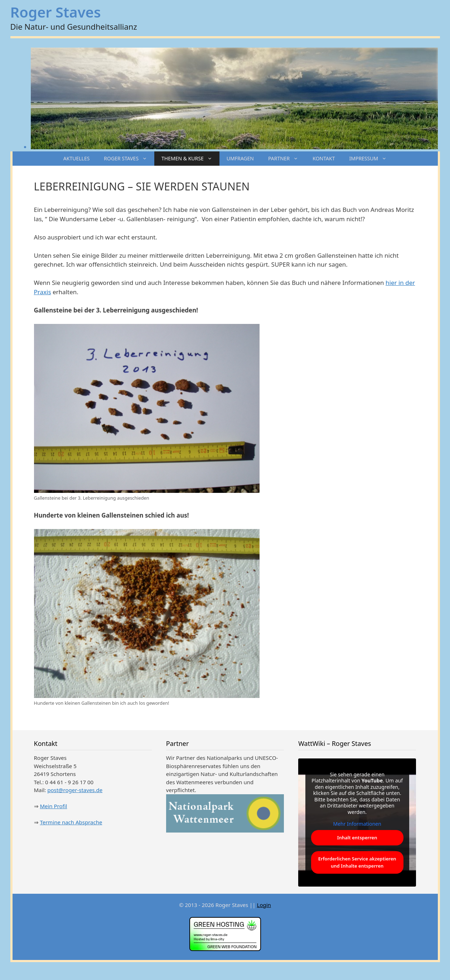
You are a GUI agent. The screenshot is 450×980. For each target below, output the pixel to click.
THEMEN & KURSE (190, 159)
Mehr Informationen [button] (357, 824)
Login (264, 905)
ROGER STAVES (129, 159)
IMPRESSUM (371, 159)
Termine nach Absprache (71, 822)
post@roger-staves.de (75, 790)
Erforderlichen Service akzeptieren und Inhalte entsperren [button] (357, 862)
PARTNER (287, 159)
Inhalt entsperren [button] (357, 837)
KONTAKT (324, 158)
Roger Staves (56, 12)
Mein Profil (53, 806)
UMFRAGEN (240, 158)
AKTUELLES (77, 158)
